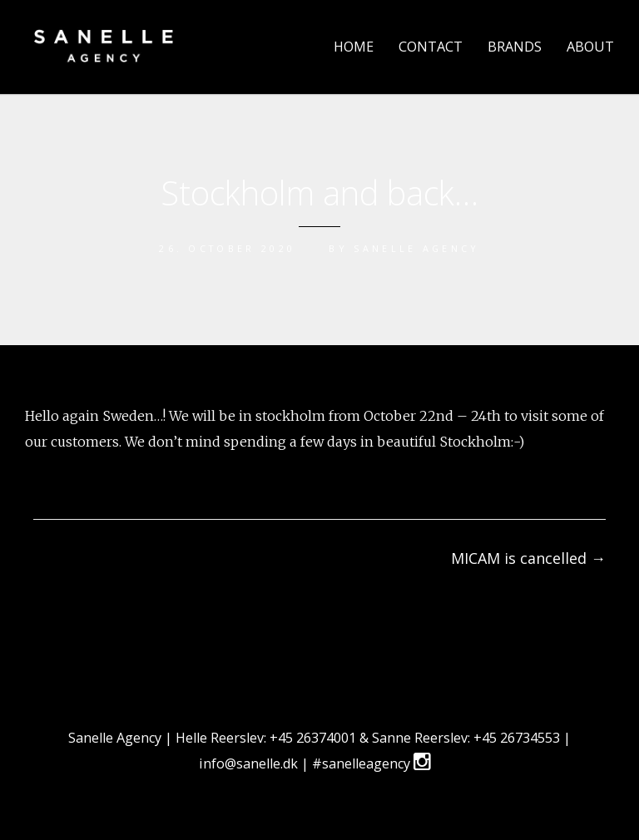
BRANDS (515, 47)
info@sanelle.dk (250, 763)
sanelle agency (416, 248)
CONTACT (431, 47)
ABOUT (590, 47)
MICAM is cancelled (528, 558)
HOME (354, 47)
